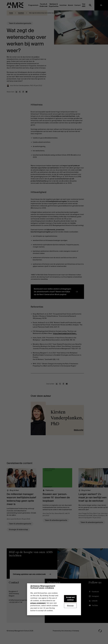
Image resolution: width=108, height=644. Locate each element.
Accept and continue (70, 599)
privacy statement (38, 603)
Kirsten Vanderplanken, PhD (67, 418)
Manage (70, 606)
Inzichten (21, 13)
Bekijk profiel (79, 430)
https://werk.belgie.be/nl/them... (65, 333)
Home (11, 13)
